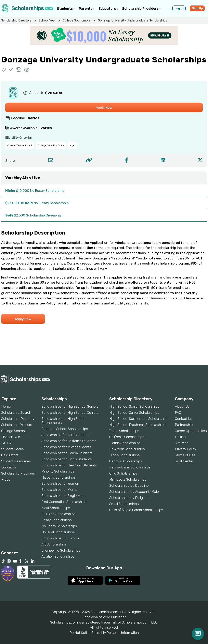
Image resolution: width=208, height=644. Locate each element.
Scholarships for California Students (69, 441)
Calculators (10, 455)
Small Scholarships (124, 504)
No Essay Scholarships (59, 526)
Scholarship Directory (16, 20)
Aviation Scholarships (58, 556)
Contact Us (184, 419)
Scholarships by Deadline (129, 485)
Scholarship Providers (141, 9)
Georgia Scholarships (126, 461)
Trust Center (184, 461)
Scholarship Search (16, 413)
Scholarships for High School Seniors (70, 406)
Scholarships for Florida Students (67, 453)
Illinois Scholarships (125, 455)
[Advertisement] (104, 351)
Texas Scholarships (124, 431)
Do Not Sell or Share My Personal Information (104, 633)
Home (6, 406)
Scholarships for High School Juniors (70, 413)
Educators (108, 9)
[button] (4, 69)
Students (66, 9)
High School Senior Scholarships (134, 406)
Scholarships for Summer (61, 538)
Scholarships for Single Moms (64, 496)
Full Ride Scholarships (58, 514)
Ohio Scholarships (123, 473)
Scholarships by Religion (128, 498)
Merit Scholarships (56, 508)
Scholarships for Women (60, 483)
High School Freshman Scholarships (137, 425)
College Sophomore (77, 20)
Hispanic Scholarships (59, 477)
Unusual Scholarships (58, 532)
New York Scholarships (127, 449)
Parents (87, 9)
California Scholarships (127, 437)
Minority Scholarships (58, 471)
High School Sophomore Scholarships (139, 419)
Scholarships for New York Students (69, 465)
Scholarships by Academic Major (135, 492)
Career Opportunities (191, 431)
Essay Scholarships (57, 520)
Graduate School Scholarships (65, 429)
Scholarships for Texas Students (66, 447)
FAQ (178, 413)
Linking (180, 437)
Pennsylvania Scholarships (130, 467)
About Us (182, 406)
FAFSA (6, 443)
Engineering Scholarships (61, 550)
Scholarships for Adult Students (66, 435)
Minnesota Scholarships (128, 479)
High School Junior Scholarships (134, 413)
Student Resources (16, 461)
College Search (13, 431)
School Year (47, 20)
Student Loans (12, 449)
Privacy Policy (186, 449)
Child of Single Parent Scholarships (136, 510)
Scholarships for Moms (59, 490)
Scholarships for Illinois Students (67, 459)
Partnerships (185, 425)
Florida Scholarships (125, 443)
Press (6, 479)
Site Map (182, 443)
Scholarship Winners (17, 425)
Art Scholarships (54, 544)
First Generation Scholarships (64, 502)
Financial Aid (11, 437)
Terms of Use (185, 455)
